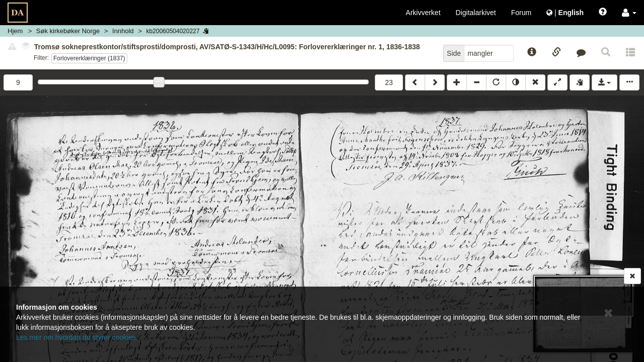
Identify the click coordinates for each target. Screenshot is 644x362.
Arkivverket (423, 13)
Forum (521, 13)
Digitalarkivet (476, 13)
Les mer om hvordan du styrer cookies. (77, 337)
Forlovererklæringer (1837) (89, 58)
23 (389, 82)
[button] (629, 13)
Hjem (15, 31)
